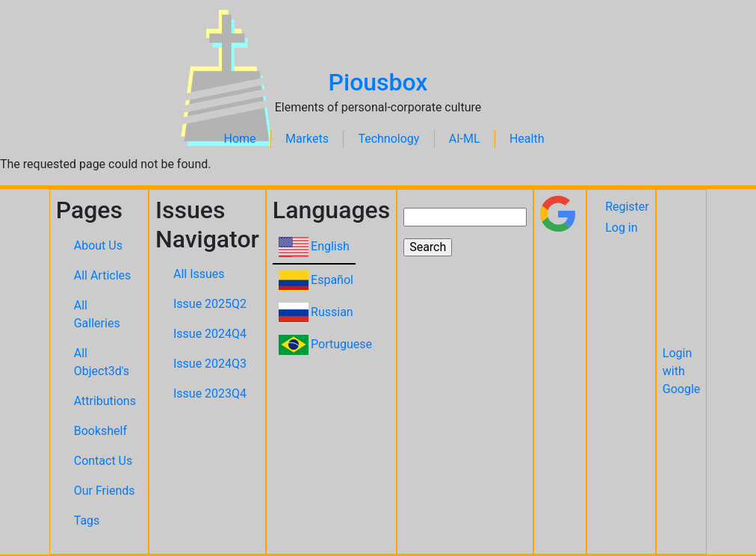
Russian (332, 312)
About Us (98, 245)
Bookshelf (100, 431)
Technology (388, 139)
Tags (87, 521)
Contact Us (103, 461)
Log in (621, 228)
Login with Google (682, 371)
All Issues (199, 274)
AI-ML (465, 139)
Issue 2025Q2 (210, 304)
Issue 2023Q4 (210, 393)
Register (627, 207)
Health (527, 139)
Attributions (105, 401)
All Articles (103, 275)
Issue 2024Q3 (210, 364)
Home (240, 139)
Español (332, 280)
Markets (307, 139)
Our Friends (105, 491)
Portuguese (341, 344)
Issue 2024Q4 (210, 334)
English (330, 246)
